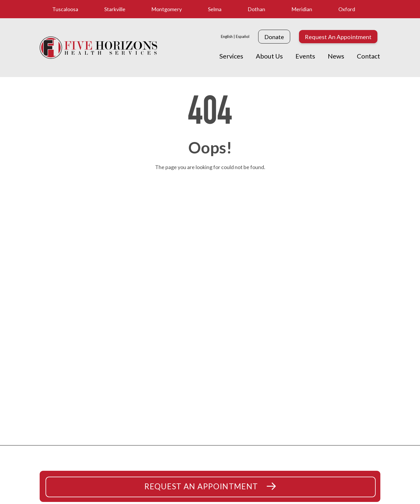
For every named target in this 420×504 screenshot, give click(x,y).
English (227, 36)
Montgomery (167, 9)
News (336, 56)
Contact (368, 56)
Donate (274, 37)
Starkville (115, 9)
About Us (269, 56)
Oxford (347, 9)
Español (243, 36)
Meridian (302, 9)
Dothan (256, 9)
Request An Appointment (338, 37)
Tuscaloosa (65, 9)
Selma (215, 9)
